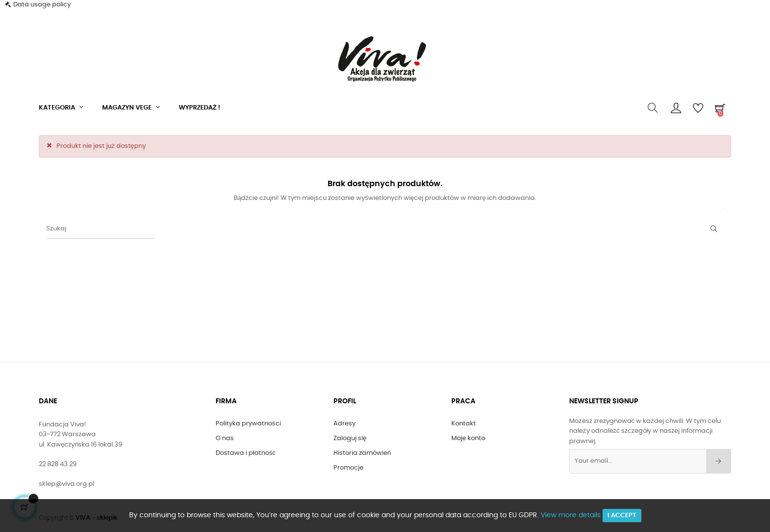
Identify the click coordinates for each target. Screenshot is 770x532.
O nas (225, 438)
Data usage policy (42, 5)
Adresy (344, 424)
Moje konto (468, 438)
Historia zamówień (362, 453)
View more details (571, 515)
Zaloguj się (350, 438)
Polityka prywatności (248, 424)
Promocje (348, 468)
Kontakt (464, 424)
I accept (622, 516)
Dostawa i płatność (246, 453)
